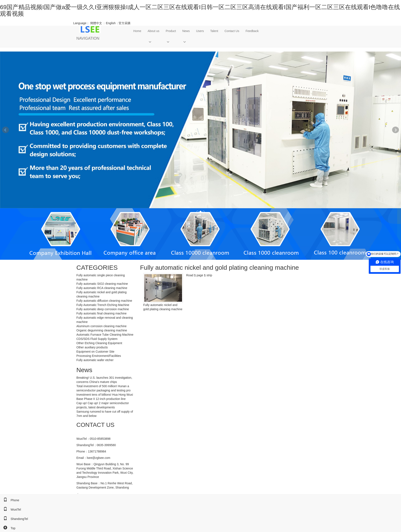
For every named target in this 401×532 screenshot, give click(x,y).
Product (171, 31)
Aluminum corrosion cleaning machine (102, 326)
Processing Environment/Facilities (99, 356)
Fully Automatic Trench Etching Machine (103, 305)
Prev (6, 130)
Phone (10, 500)
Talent (214, 31)
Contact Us (232, 31)
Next (395, 130)
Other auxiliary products (92, 347)
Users (200, 31)
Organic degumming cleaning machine (102, 330)
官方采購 (123, 23)
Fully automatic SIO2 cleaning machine (102, 284)
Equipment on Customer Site (95, 352)
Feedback (252, 31)
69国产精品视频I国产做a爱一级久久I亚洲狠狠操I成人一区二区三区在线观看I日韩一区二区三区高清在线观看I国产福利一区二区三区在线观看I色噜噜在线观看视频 (200, 10)
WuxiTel (11, 510)
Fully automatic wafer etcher (95, 360)
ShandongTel (14, 519)
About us (154, 31)
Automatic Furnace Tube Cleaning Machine (105, 335)
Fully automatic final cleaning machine (102, 313)
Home (137, 31)
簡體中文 (96, 23)
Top (8, 528)
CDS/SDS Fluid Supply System (97, 339)
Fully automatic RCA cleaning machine (102, 288)
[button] (154, 42)
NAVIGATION (88, 38)
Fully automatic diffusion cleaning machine (104, 301)
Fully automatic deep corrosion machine (103, 309)
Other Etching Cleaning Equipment (99, 343)
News (186, 31)
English (111, 23)
